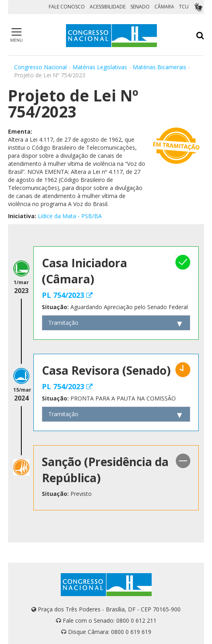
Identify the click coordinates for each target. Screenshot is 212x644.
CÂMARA (164, 7)
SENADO (140, 7)
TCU (184, 7)
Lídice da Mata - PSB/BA (70, 216)
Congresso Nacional (40, 67)
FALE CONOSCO (67, 7)
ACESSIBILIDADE (108, 7)
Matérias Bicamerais (160, 67)
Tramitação (63, 323)
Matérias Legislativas (100, 67)
